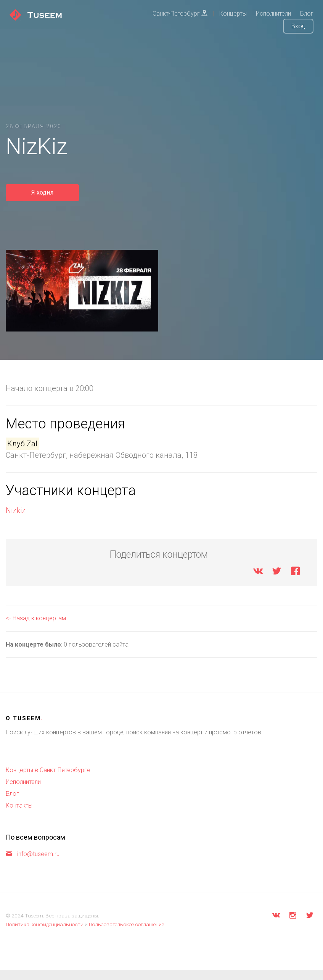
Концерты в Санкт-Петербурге (48, 770)
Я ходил (42, 192)
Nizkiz (16, 510)
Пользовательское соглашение (126, 924)
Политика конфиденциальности (45, 924)
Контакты (19, 805)
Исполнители (23, 782)
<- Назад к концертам (36, 618)
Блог (12, 794)
